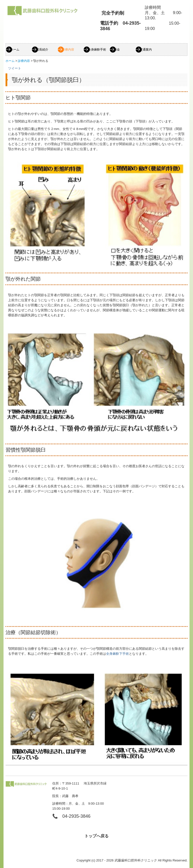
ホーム (15, 50)
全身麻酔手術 (97, 50)
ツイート (15, 68)
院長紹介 (42, 50)
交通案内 (146, 50)
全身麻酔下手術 (117, 654)
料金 (117, 50)
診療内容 (68, 50)
